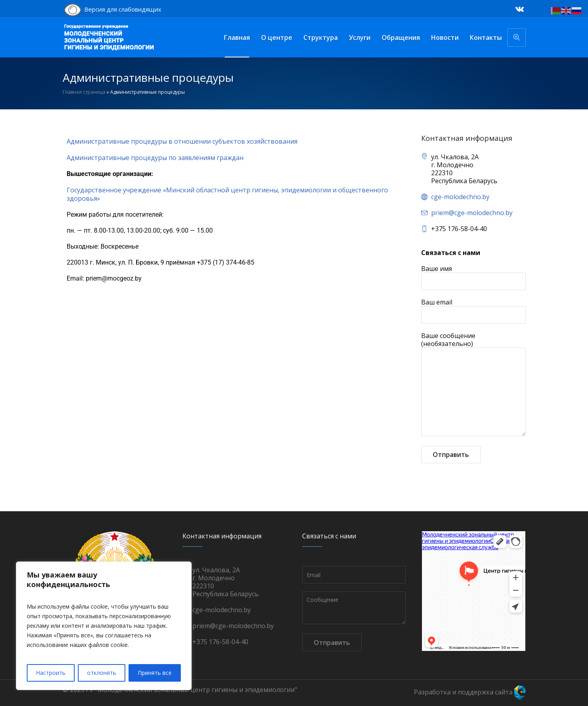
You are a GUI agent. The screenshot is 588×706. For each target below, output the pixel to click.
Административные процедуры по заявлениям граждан (155, 158)
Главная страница (84, 92)
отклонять (102, 673)
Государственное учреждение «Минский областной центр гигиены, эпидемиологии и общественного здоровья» (227, 194)
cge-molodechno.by (460, 197)
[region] (104, 626)
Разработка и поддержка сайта (470, 692)
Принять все (155, 673)
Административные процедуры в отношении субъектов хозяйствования (182, 141)
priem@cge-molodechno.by (472, 213)
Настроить (51, 673)
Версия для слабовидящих (112, 10)
